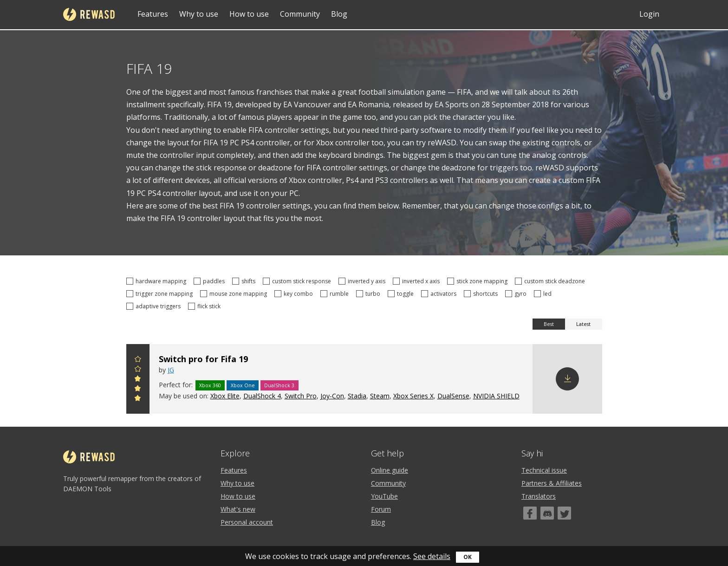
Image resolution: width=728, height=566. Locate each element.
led (544, 294)
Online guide (390, 470)
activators (440, 294)
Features (153, 14)
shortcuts (482, 294)
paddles (211, 281)
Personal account (247, 522)
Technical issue (544, 470)
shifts (245, 281)
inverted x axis (418, 281)
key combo (295, 294)
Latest (583, 324)
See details (432, 556)
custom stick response (298, 281)
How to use (249, 14)
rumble (336, 294)
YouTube (384, 496)
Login (649, 14)
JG (171, 370)
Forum (381, 509)
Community (300, 14)
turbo (370, 294)
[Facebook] (530, 513)
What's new (238, 509)
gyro (517, 294)
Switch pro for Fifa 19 (203, 359)
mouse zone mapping (235, 294)
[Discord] (547, 513)
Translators (539, 496)
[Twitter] (564, 513)
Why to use (199, 14)
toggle (402, 294)
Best (549, 324)
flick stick (206, 306)
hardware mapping (158, 281)
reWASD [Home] (89, 14)
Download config (567, 379)
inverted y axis (363, 281)
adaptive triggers (155, 306)
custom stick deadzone (551, 281)
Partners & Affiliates (552, 483)
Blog (339, 14)
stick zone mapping (479, 281)
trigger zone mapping (161, 294)
